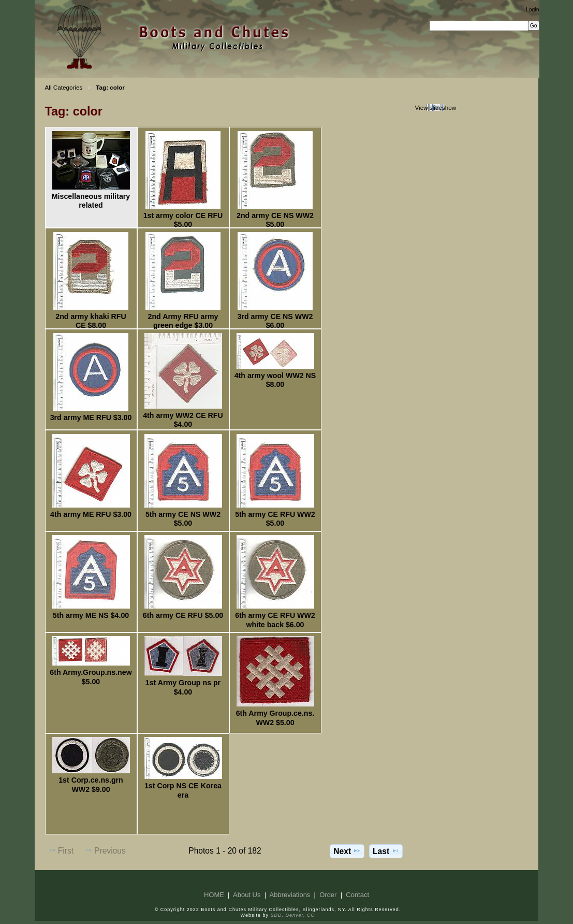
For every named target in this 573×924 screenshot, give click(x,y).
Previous (105, 850)
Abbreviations (290, 895)
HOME (214, 895)
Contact (357, 895)
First (61, 850)
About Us (247, 895)
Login (532, 10)
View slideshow (435, 107)
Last (386, 851)
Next (347, 851)
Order (328, 895)
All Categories (64, 87)
